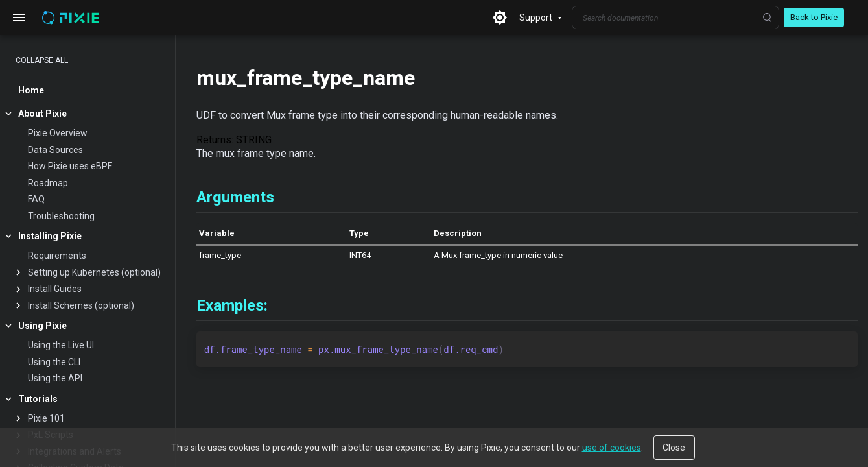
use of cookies (612, 448)
